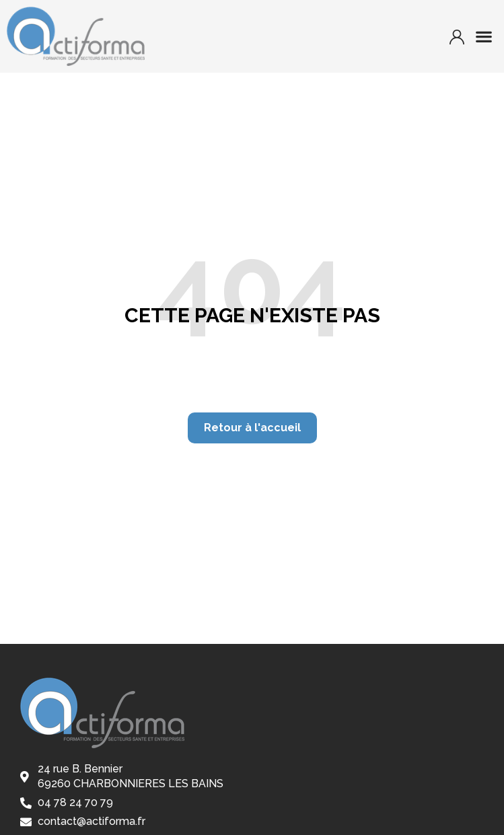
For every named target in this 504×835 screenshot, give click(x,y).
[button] (484, 37)
